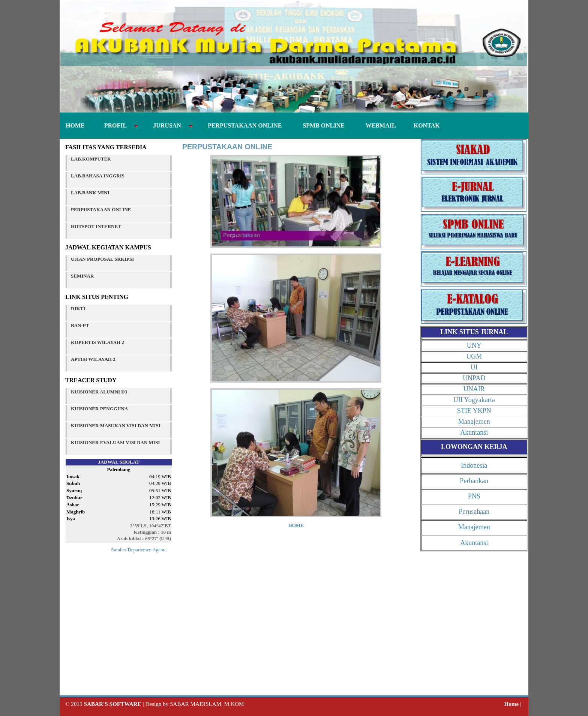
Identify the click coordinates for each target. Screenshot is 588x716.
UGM (474, 356)
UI (474, 367)
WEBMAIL (378, 125)
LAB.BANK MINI (90, 193)
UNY (474, 345)
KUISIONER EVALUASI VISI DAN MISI (115, 442)
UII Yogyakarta (474, 400)
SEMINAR (82, 276)
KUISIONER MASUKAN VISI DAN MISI (116, 426)
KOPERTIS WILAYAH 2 (97, 342)
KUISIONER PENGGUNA (99, 409)
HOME (76, 125)
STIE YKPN (474, 411)
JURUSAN (168, 125)
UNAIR (474, 389)
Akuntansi (474, 432)
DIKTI (78, 308)
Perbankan (474, 481)
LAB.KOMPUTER (91, 159)
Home (512, 704)
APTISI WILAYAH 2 (93, 359)
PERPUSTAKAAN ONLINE (243, 125)
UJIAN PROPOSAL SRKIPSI (102, 259)
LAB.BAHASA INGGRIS (98, 176)
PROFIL (117, 125)
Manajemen (474, 422)
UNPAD (474, 378)
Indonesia (474, 465)
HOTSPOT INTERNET (96, 226)
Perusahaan (474, 512)
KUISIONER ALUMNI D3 (99, 392)
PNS (474, 496)
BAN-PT (80, 325)
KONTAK (422, 125)
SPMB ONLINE (322, 125)
